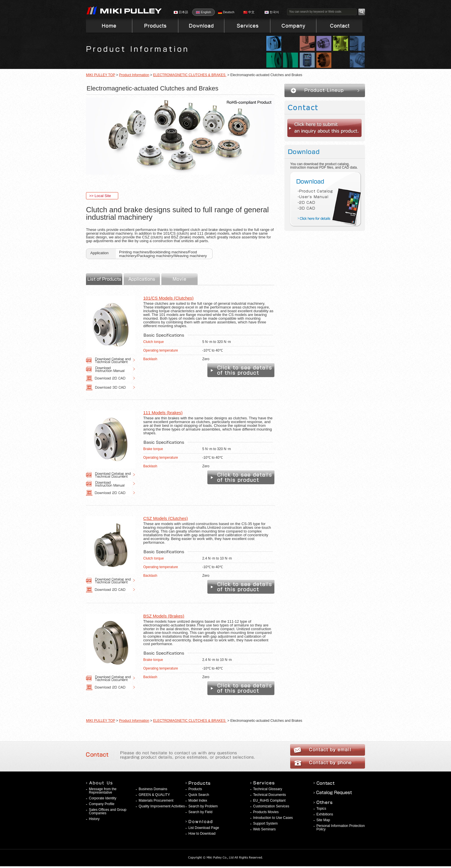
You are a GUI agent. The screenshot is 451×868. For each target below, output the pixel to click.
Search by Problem (203, 806)
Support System (265, 823)
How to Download (202, 834)
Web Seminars (264, 829)
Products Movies (266, 812)
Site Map (323, 820)
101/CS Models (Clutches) (168, 298)
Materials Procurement (156, 801)
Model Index (198, 801)
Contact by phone (328, 763)
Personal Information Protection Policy (341, 828)
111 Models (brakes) (163, 413)
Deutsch (226, 12)
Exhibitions (325, 814)
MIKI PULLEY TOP (101, 75)
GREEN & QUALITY (154, 795)
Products (195, 789)
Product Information (134, 75)
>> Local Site (100, 196)
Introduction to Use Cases (273, 818)
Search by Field (200, 812)
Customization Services (271, 806)
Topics (321, 809)
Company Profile (102, 804)
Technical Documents (270, 795)
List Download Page (204, 828)
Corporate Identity (103, 798)
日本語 (181, 12)
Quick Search (199, 795)
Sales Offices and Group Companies (108, 811)
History (94, 819)
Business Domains (153, 789)
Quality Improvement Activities (162, 806)
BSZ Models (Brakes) (164, 616)
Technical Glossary (268, 789)
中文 (249, 12)
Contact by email (328, 750)
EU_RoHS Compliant (269, 801)
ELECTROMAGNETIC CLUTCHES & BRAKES (190, 75)
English (203, 12)
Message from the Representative (103, 791)
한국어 (272, 12)
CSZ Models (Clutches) (166, 518)
